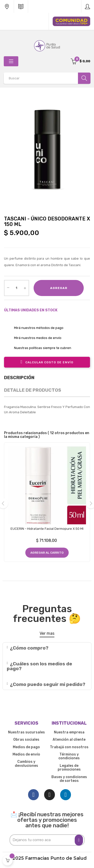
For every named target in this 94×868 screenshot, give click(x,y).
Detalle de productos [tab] (33, 390)
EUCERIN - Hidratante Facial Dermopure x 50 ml (47, 529)
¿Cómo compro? (29, 648)
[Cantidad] (17, 288)
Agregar (59, 288)
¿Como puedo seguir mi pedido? (48, 684)
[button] (47, 634)
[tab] (47, 648)
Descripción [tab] (19, 378)
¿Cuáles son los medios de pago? (39, 666)
